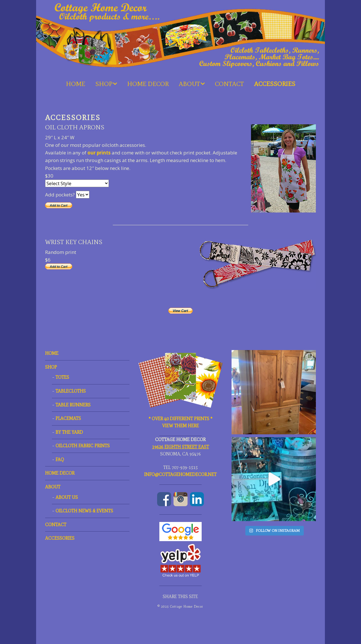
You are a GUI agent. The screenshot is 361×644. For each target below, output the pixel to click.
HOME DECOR (148, 84)
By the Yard (69, 432)
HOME (76, 84)
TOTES (62, 377)
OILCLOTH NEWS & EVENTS (84, 511)
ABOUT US (67, 497)
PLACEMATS (68, 418)
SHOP (104, 84)
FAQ (60, 460)
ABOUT (190, 84)
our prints (99, 153)
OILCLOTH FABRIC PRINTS (83, 446)
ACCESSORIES (275, 84)
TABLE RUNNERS (73, 405)
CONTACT (229, 84)
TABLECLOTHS (71, 391)
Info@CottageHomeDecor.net (180, 474)
